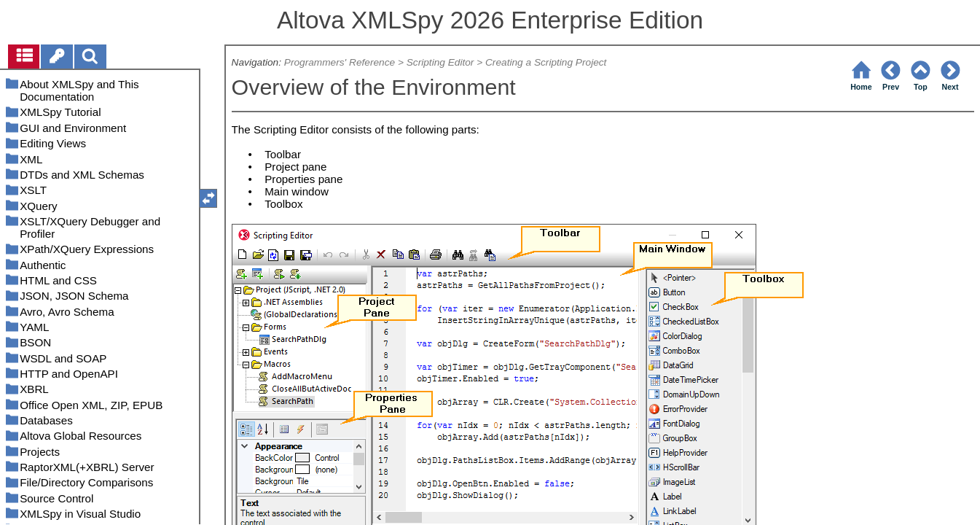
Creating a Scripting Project (546, 62)
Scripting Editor (440, 62)
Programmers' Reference (340, 62)
